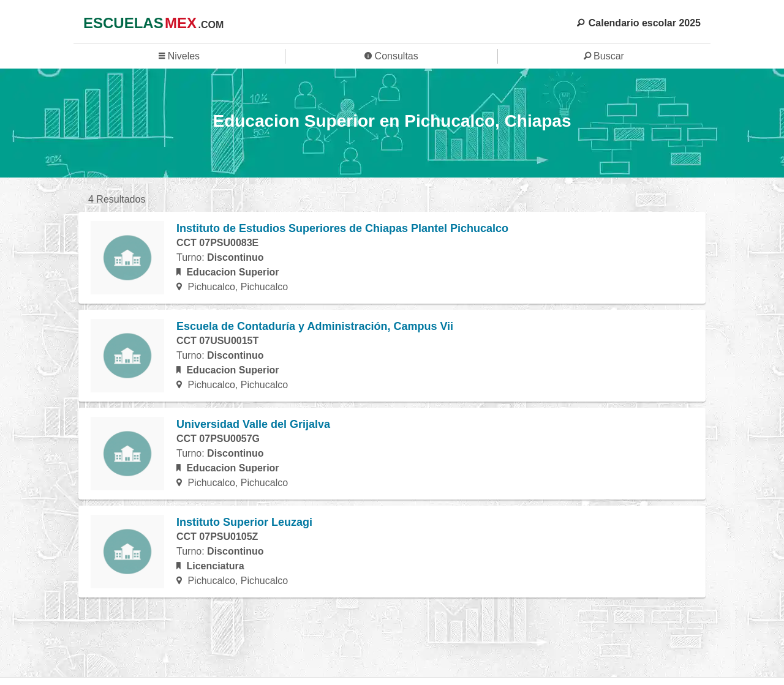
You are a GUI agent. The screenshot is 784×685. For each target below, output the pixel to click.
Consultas (391, 56)
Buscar (604, 56)
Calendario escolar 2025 (639, 23)
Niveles (179, 56)
